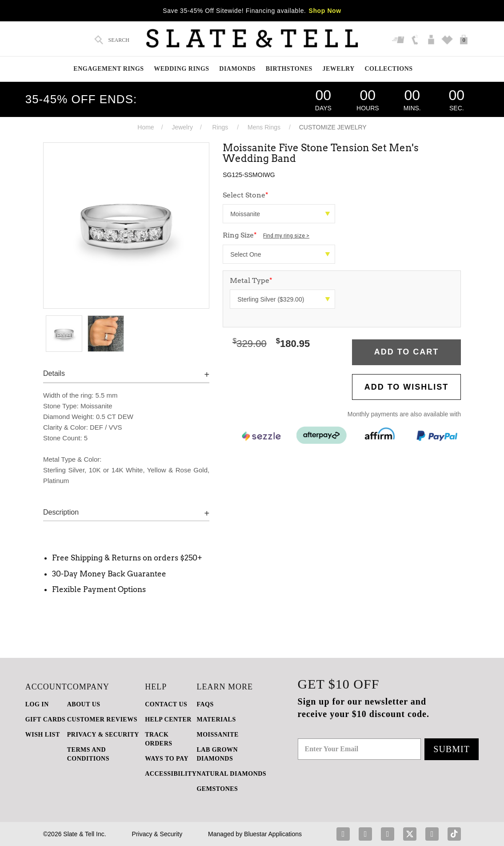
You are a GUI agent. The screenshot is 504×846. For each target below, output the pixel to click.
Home (146, 127)
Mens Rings (264, 127)
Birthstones (289, 69)
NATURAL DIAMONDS (231, 774)
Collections (388, 69)
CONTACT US (166, 704)
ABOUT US (84, 704)
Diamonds (237, 69)
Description (61, 512)
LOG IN (37, 704)
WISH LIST (43, 735)
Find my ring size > (286, 236)
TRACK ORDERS (158, 739)
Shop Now (325, 11)
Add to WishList (407, 387)
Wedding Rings (181, 69)
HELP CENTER (168, 719)
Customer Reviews (102, 719)
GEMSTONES (217, 789)
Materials (216, 719)
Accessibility (171, 774)
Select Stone (246, 195)
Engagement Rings (108, 69)
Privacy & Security (157, 834)
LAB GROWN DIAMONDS (217, 754)
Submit (452, 749)
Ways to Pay (167, 759)
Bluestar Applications (273, 834)
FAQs (205, 704)
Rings (220, 127)
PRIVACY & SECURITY (103, 735)
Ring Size (266, 235)
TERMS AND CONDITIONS (88, 754)
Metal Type (251, 280)
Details (54, 373)
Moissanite (217, 735)
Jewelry (339, 69)
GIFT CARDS (46, 719)
